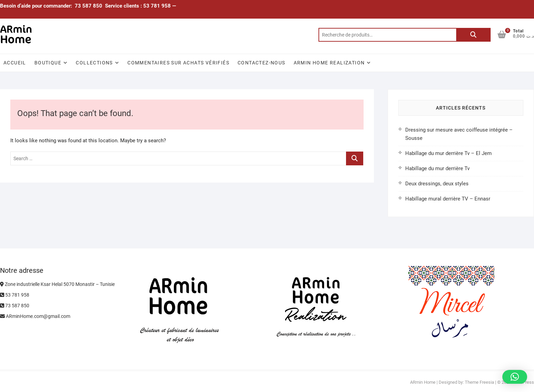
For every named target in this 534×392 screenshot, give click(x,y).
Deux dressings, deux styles (437, 184)
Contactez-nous (261, 63)
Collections (94, 63)
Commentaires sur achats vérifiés (178, 63)
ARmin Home (423, 382)
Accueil (15, 63)
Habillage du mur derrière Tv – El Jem (448, 153)
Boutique (48, 63)
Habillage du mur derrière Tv (437, 168)
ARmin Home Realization (329, 63)
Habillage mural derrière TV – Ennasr (448, 199)
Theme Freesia (479, 382)
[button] (515, 377)
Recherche (473, 35)
